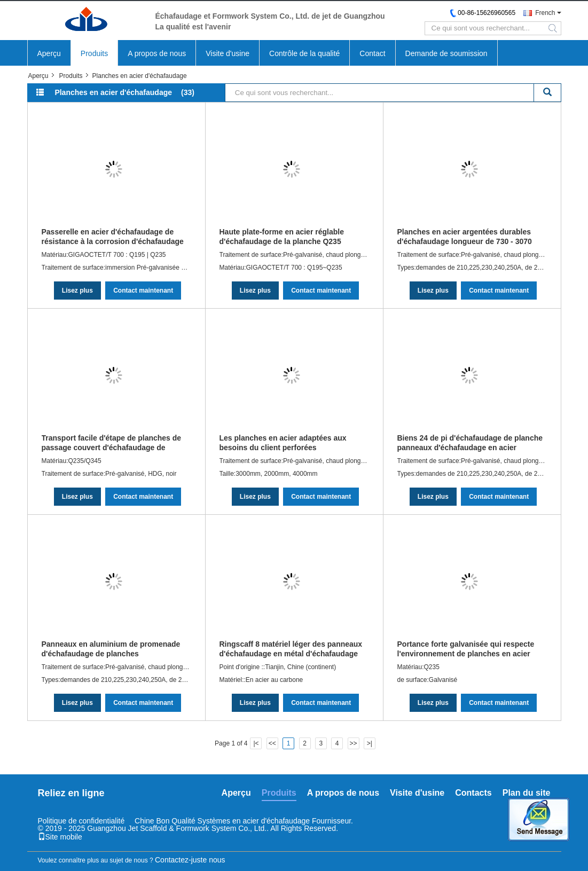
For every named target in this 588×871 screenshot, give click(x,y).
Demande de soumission (446, 53)
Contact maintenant (143, 291)
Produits (94, 53)
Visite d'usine (228, 53)
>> (354, 743)
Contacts (473, 793)
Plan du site (527, 793)
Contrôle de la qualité (304, 53)
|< (256, 743)
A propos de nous (157, 53)
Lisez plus (77, 291)
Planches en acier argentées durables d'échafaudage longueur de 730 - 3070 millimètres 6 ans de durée (465, 237)
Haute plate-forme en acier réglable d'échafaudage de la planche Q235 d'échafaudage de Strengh (282, 237)
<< (272, 743)
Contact (372, 53)
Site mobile (60, 837)
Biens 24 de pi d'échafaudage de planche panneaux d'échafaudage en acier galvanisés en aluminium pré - (470, 443)
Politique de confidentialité (81, 821)
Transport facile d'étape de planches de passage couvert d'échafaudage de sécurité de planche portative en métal (112, 443)
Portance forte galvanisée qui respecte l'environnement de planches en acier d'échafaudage (466, 649)
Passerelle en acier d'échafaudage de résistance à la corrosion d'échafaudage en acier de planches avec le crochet (113, 237)
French (545, 13)
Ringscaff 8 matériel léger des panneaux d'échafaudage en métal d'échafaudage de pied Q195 (291, 649)
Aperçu (49, 53)
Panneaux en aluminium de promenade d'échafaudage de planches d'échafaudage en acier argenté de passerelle (111, 649)
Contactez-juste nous (190, 860)
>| (370, 743)
